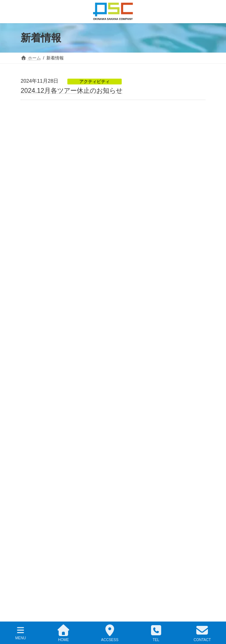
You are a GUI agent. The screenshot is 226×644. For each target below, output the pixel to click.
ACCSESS (110, 633)
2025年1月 (40, 259)
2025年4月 (40, 249)
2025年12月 (42, 175)
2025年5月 (40, 238)
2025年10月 (42, 186)
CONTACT (202, 633)
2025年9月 (40, 196)
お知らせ (34, 332)
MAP (31, 430)
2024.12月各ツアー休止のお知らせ (72, 91)
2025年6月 (40, 228)
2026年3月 (40, 154)
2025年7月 (40, 217)
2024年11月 (42, 281)
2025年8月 (40, 207)
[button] (118, 520)
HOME (63, 633)
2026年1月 (40, 164)
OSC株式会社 (106, 612)
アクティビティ (95, 82)
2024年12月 (42, 270)
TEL (156, 633)
